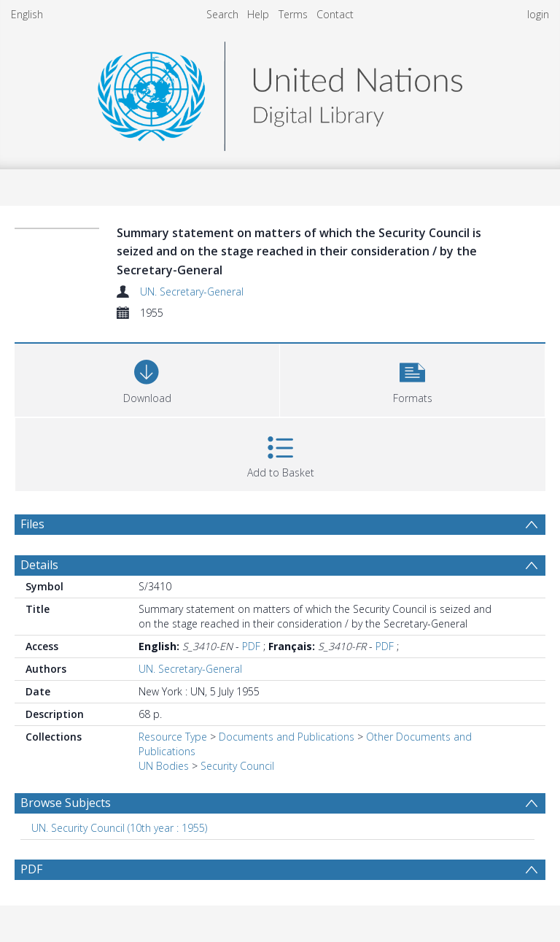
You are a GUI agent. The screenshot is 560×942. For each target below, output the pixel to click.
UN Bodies (164, 766)
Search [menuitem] (222, 14)
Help (258, 14)
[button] (412, 378)
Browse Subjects (66, 803)
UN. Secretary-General (192, 292)
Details (39, 565)
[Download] (147, 378)
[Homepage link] (280, 92)
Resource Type (173, 737)
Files (32, 524)
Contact (335, 14)
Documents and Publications (287, 737)
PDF (251, 646)
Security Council (237, 766)
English (27, 14)
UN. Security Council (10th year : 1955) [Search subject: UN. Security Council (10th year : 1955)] (119, 828)
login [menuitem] (538, 14)
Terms (293, 14)
